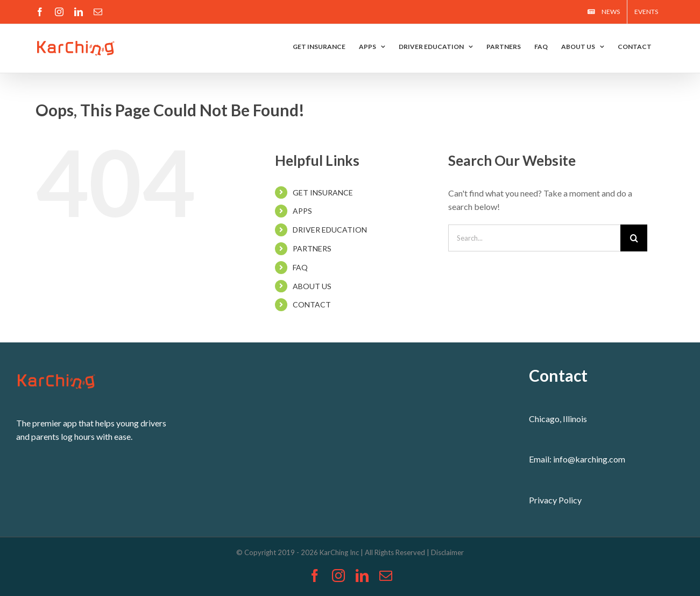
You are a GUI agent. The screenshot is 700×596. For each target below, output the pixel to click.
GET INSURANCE (323, 192)
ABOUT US (312, 286)
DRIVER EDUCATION (330, 230)
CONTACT (312, 304)
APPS (302, 211)
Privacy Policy (555, 500)
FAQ (300, 267)
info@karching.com (589, 459)
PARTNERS (312, 248)
